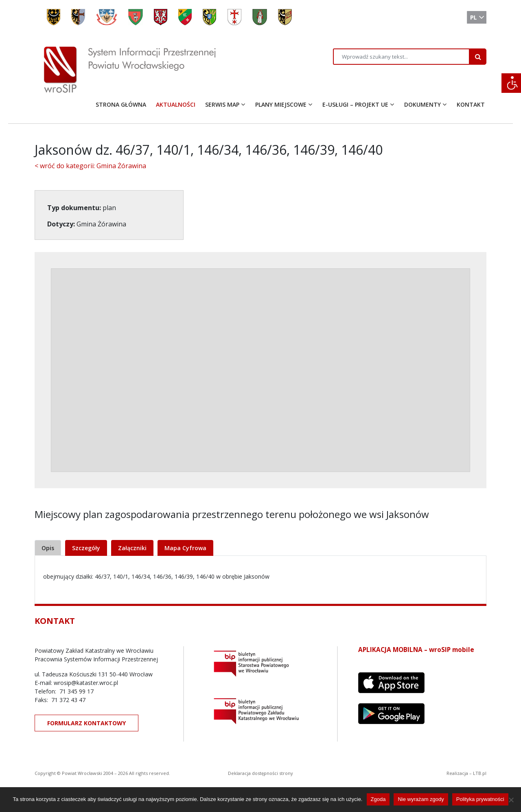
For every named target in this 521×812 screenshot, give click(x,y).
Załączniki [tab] (132, 548)
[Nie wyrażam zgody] (511, 800)
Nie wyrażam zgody (421, 799)
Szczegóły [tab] (86, 548)
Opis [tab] (48, 548)
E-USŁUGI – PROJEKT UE (355, 104)
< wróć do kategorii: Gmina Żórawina (90, 166)
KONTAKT (471, 104)
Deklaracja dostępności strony (260, 773)
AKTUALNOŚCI (176, 104)
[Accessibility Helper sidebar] (511, 83)
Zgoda (378, 799)
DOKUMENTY (422, 104)
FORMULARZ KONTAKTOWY (86, 723)
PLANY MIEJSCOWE (281, 104)
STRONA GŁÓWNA (121, 104)
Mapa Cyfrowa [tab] (185, 548)
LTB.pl (480, 773)
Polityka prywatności (480, 799)
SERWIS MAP (222, 104)
